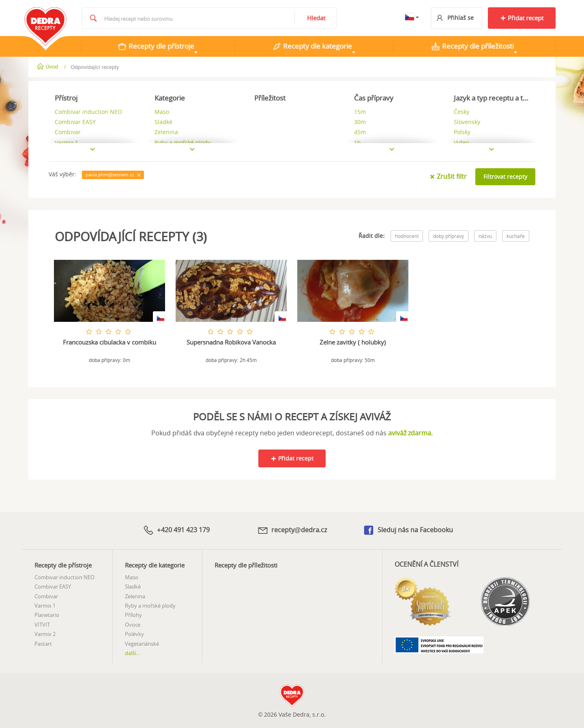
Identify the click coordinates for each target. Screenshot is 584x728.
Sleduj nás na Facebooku (408, 530)
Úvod (48, 67)
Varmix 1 (45, 605)
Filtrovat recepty (505, 177)
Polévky (134, 633)
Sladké (133, 586)
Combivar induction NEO (64, 576)
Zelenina (135, 595)
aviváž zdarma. (410, 433)
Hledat (316, 18)
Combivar (46, 595)
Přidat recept (522, 18)
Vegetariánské (142, 642)
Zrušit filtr (448, 176)
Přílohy (133, 614)
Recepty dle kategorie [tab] (312, 46)
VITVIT (42, 624)
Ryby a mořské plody (150, 605)
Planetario (47, 614)
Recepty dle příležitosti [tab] (472, 46)
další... (133, 652)
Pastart (43, 642)
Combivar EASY (53, 586)
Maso (132, 576)
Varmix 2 (45, 633)
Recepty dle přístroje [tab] (156, 46)
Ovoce (133, 624)
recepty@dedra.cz (292, 530)
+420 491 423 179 (176, 530)
